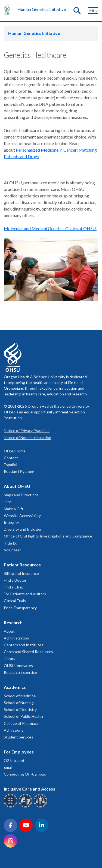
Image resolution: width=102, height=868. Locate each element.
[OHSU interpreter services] (41, 807)
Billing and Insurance (21, 573)
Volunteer (12, 550)
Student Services (18, 737)
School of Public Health (23, 716)
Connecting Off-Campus (25, 774)
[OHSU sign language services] (26, 807)
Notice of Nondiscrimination (27, 438)
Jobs (8, 502)
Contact (11, 458)
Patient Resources (22, 565)
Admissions (14, 730)
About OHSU (17, 486)
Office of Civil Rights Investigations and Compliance (48, 536)
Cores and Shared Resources (28, 652)
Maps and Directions (21, 495)
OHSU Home (15, 451)
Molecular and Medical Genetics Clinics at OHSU (50, 228)
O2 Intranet (14, 760)
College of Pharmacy (21, 723)
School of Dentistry (20, 709)
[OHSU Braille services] (11, 807)
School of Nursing (19, 703)
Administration (16, 638)
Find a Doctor (15, 580)
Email (8, 767)
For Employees (19, 752)
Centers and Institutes (24, 645)
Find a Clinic (14, 587)
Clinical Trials (15, 601)
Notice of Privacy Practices (27, 430)
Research (13, 622)
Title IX (10, 543)
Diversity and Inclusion (23, 529)
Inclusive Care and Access (30, 789)
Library (10, 658)
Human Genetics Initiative (42, 9)
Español (10, 465)
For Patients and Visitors (25, 594)
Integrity (11, 522)
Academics (15, 687)
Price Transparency (20, 608)
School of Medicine (20, 696)
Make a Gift (14, 509)
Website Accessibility (22, 516)
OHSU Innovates (18, 666)
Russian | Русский (19, 471)
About (9, 631)
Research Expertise (20, 672)
